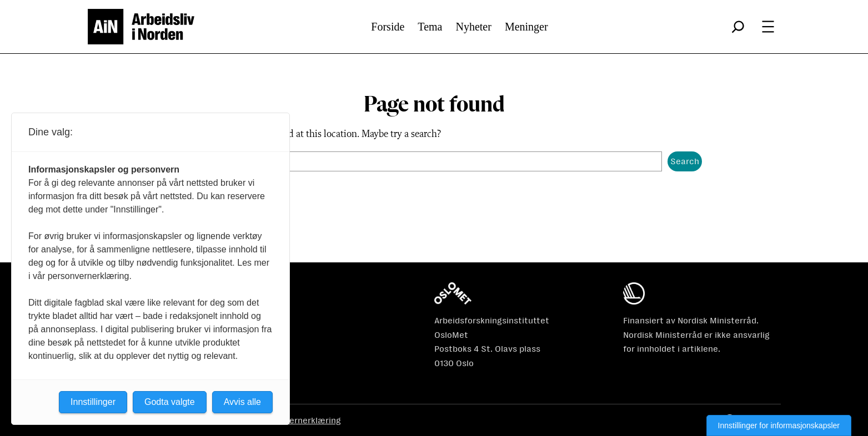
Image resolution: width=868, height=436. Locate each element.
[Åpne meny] (768, 27)
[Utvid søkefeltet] (738, 27)
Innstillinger (93, 402)
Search (685, 161)
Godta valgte (170, 402)
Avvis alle (242, 402)
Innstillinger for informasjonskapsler (779, 425)
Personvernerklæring (299, 420)
